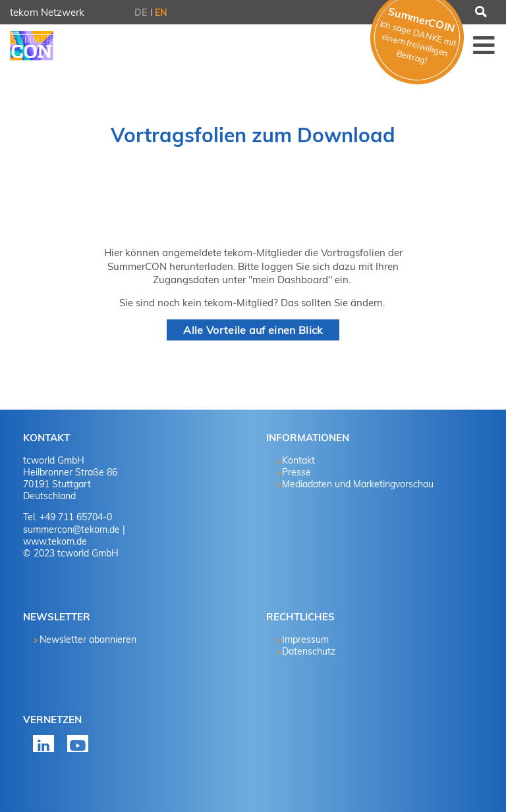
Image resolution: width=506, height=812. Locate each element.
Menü (484, 45)
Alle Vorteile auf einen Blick (253, 330)
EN (161, 13)
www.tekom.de (55, 541)
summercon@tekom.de (71, 529)
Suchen (480, 13)
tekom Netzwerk (47, 12)
